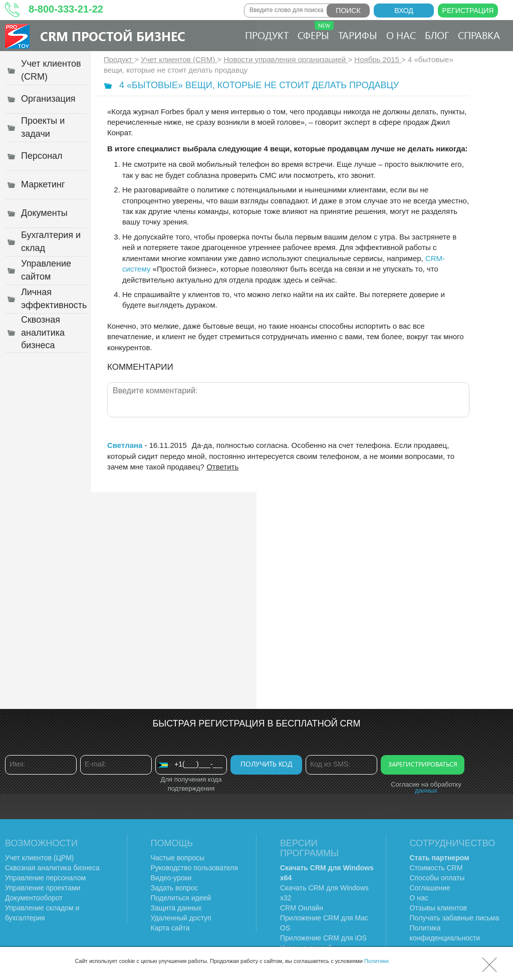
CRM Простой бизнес (113, 36)
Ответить (222, 467)
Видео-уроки (171, 878)
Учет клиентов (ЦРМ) (40, 858)
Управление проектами (43, 888)
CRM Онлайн (302, 908)
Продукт (267, 35)
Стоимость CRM (436, 868)
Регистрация (468, 11)
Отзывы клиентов (438, 908)
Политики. (377, 961)
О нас (401, 35)
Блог (437, 35)
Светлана (125, 445)
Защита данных (176, 908)
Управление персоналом (45, 878)
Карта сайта (170, 928)
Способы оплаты (437, 878)
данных (426, 790)
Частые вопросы (178, 858)
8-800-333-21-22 (66, 9)
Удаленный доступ (181, 918)
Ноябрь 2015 (378, 59)
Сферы (316, 31)
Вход (404, 11)
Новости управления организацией (286, 59)
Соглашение (430, 888)
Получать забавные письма (455, 918)
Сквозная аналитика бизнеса (52, 868)
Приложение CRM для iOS (323, 938)
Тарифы (358, 35)
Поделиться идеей (181, 898)
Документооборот (34, 898)
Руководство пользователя (194, 868)
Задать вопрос (175, 888)
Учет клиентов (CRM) (179, 59)
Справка (479, 35)
